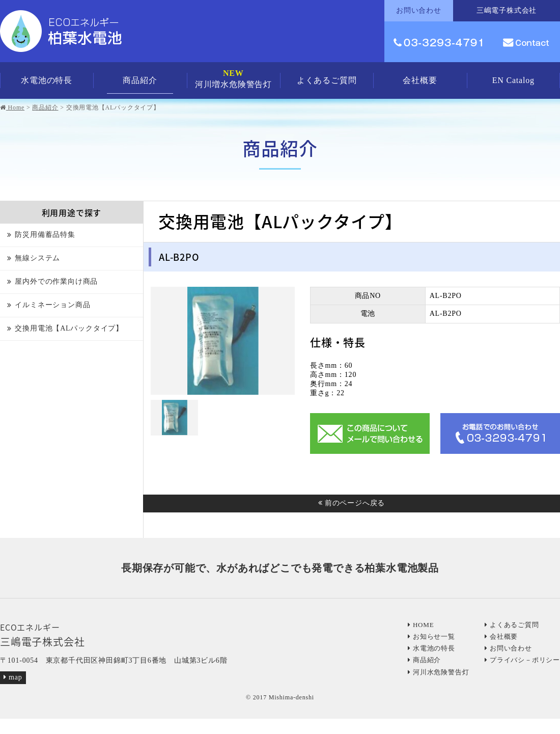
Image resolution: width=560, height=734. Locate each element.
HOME (421, 625)
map (13, 677)
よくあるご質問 (327, 80)
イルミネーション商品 (52, 305)
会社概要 (420, 80)
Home (12, 107)
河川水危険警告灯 (438, 672)
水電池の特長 (47, 80)
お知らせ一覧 (431, 636)
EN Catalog (513, 80)
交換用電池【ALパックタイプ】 (69, 328)
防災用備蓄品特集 (45, 235)
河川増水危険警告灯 (233, 79)
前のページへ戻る (352, 503)
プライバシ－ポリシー (522, 660)
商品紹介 (140, 80)
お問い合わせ (508, 648)
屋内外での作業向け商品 (56, 281)
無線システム (37, 258)
